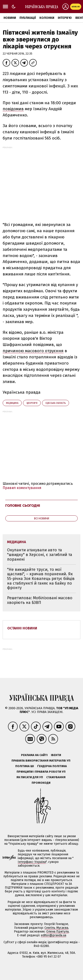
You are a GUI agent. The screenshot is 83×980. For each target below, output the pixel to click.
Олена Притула (57, 932)
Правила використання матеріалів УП (41, 761)
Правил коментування (22, 488)
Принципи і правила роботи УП (41, 772)
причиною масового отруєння (33, 351)
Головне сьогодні (23, 506)
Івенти (56, 755)
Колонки (47, 18)
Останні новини (22, 628)
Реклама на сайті (34, 755)
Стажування (56, 777)
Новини (10, 18)
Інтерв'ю (65, 18)
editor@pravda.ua (54, 935)
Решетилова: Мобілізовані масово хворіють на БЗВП (40, 600)
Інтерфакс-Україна (32, 862)
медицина (12, 403)
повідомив (13, 109)
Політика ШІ (25, 766)
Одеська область (56, 403)
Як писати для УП (30, 777)
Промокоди (41, 783)
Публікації (28, 18)
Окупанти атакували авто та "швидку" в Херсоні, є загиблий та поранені (40, 555)
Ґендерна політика (52, 766)
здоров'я (32, 403)
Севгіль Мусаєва (56, 928)
